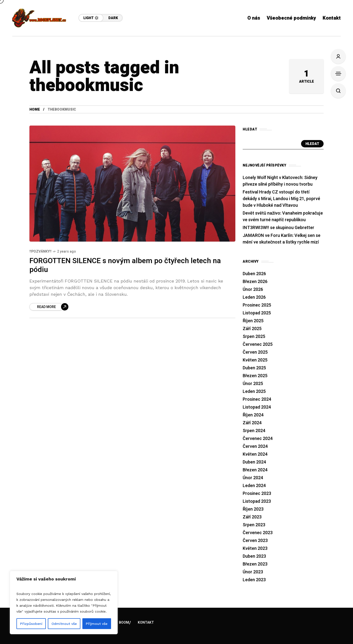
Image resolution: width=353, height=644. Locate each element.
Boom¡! (125, 623)
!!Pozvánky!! (40, 251)
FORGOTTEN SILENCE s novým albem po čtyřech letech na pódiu (125, 265)
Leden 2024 (254, 486)
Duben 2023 (254, 556)
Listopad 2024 (257, 407)
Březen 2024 (255, 470)
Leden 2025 (254, 392)
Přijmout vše (97, 624)
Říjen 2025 (253, 321)
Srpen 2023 (254, 525)
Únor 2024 (253, 478)
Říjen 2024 (253, 415)
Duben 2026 (254, 274)
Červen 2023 (255, 541)
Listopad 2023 (257, 501)
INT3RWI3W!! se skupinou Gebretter (278, 228)
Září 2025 (252, 329)
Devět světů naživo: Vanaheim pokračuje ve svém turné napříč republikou (283, 217)
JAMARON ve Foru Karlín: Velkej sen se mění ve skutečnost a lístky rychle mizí (282, 239)
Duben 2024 (254, 462)
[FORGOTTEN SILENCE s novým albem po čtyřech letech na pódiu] (49, 307)
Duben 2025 (254, 368)
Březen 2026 (255, 282)
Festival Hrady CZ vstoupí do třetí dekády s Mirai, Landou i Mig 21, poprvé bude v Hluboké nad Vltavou (281, 199)
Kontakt (146, 623)
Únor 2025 (253, 384)
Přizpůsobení (31, 624)
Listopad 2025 (257, 313)
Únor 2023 (253, 572)
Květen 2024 (255, 454)
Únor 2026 (253, 290)
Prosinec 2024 (257, 399)
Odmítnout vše (64, 624)
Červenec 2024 (258, 439)
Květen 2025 (255, 360)
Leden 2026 (254, 297)
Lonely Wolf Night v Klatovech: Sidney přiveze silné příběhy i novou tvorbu (280, 181)
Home (35, 109)
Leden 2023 (254, 580)
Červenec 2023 (258, 533)
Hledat (312, 144)
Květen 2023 (255, 548)
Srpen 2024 (254, 431)
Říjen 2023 (253, 509)
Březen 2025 (255, 376)
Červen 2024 (255, 446)
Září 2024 (252, 423)
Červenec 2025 (258, 344)
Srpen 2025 (254, 337)
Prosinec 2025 (257, 305)
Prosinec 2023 (257, 494)
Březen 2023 (255, 564)
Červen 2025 (255, 352)
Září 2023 (252, 517)
